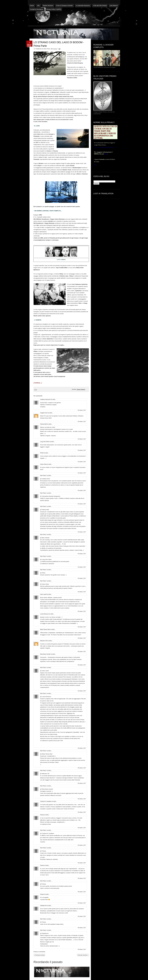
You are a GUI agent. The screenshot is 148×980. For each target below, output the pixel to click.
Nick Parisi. (43, 476)
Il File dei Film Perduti (100, 6)
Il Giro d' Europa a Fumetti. (65, 6)
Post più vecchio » (83, 955)
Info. (38, 6)
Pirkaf (42, 453)
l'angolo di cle (44, 413)
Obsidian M (43, 906)
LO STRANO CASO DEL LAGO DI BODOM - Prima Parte (59, 44)
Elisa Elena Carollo (45, 654)
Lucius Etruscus (44, 614)
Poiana (42, 815)
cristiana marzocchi (45, 399)
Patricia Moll (43, 424)
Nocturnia (40, 30)
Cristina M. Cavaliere (46, 801)
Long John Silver (45, 442)
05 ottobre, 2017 (82, 611)
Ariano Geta (43, 464)
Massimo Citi (44, 641)
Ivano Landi (43, 594)
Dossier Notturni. (81, 389)
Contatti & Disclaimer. (37, 9)
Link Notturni (114, 6)
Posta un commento (39, 952)
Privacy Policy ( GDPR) (54, 9)
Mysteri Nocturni (48, 6)
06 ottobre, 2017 (82, 892)
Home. (32, 6)
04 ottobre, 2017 (82, 410)
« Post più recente (39, 955)
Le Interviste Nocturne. (83, 6)
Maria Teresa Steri (45, 629)
